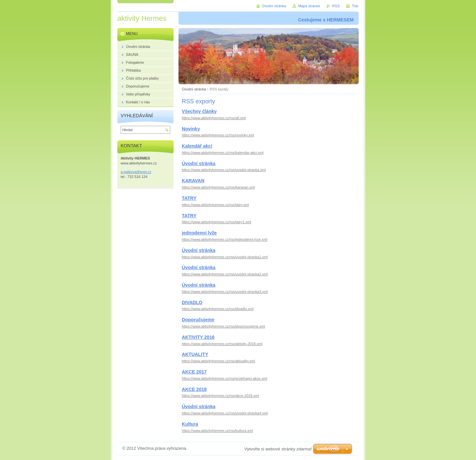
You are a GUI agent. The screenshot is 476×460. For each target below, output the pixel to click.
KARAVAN (193, 181)
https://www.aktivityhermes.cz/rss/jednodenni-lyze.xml (225, 239)
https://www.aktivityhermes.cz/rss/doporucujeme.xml (223, 326)
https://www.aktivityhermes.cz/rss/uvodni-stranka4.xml (225, 413)
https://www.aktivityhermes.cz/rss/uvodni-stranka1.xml (225, 257)
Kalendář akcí (197, 146)
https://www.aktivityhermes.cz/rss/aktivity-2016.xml (222, 344)
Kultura (190, 424)
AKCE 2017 (194, 372)
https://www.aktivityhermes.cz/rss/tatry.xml (215, 205)
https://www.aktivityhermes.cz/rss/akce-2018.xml (220, 396)
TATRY (189, 198)
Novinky (191, 129)
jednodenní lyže (199, 233)
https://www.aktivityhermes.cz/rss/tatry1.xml (217, 222)
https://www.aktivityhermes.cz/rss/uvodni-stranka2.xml (225, 274)
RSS (336, 6)
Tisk (355, 6)
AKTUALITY (195, 354)
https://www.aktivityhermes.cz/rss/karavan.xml (218, 187)
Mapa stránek (309, 6)
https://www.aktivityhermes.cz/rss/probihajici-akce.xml (224, 378)
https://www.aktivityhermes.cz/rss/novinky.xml (218, 135)
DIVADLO (192, 302)
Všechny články (199, 111)
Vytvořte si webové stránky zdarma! (278, 449)
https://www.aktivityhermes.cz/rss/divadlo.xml (218, 309)
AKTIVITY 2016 (198, 337)
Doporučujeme (198, 320)
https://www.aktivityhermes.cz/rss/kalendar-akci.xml (223, 153)
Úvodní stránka (194, 89)
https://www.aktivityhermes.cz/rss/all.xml (214, 118)
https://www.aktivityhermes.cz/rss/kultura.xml (217, 431)
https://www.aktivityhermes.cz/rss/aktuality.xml (218, 361)
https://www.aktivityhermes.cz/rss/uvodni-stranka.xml (224, 170)
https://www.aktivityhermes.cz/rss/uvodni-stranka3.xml (225, 292)
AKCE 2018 (194, 389)
